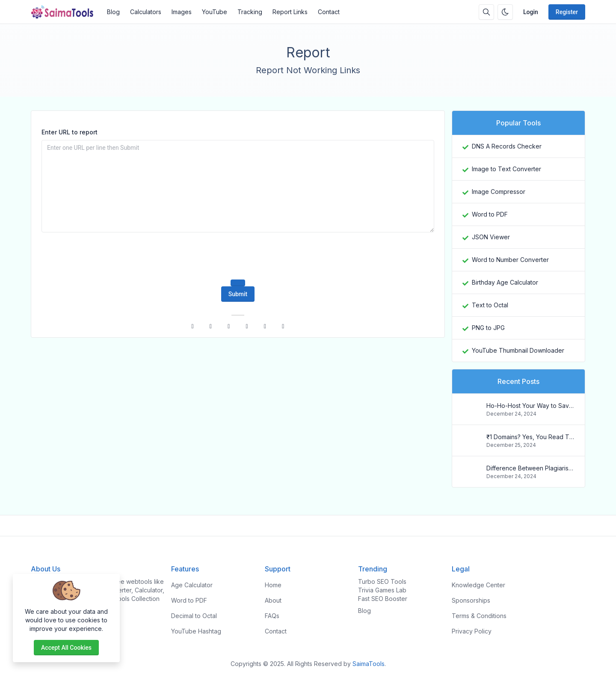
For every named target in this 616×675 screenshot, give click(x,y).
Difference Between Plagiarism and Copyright (530, 468)
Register (567, 12)
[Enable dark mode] (505, 12)
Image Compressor (499, 192)
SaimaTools (369, 664)
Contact (329, 12)
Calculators (146, 12)
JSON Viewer (491, 237)
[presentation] (238, 256)
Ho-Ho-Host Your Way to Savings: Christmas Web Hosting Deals (530, 406)
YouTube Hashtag (196, 631)
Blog (113, 12)
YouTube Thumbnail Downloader (518, 350)
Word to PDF (490, 214)
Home (273, 585)
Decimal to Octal (194, 616)
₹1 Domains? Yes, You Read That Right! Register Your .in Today (530, 437)
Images (182, 12)
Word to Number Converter (510, 260)
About (273, 600)
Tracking (250, 12)
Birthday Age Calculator (505, 282)
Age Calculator (192, 585)
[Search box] (486, 12)
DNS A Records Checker (507, 146)
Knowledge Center (478, 585)
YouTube (215, 12)
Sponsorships (471, 600)
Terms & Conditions (479, 616)
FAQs (272, 616)
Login (531, 12)
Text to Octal (490, 305)
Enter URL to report (70, 132)
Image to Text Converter (506, 169)
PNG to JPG (488, 328)
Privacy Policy (472, 631)
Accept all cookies (66, 648)
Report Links (290, 12)
